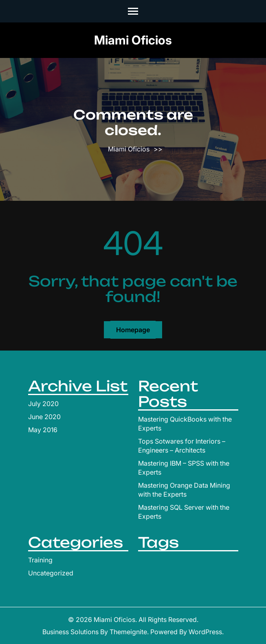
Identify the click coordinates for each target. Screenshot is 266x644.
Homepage (133, 330)
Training (40, 560)
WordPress (205, 632)
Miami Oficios (133, 40)
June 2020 (44, 417)
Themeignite (128, 632)
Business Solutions (70, 632)
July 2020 (43, 404)
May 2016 (43, 430)
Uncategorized (51, 573)
